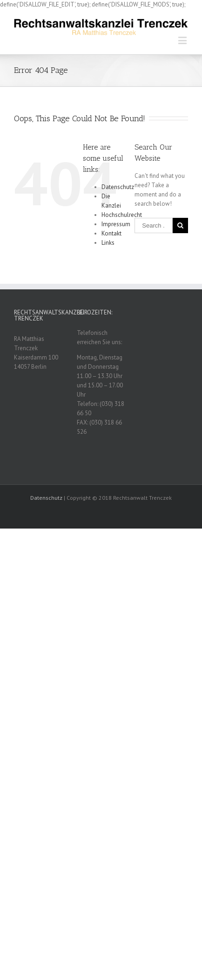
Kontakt (111, 233)
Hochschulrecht (122, 215)
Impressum (116, 224)
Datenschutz (118, 187)
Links (108, 243)
